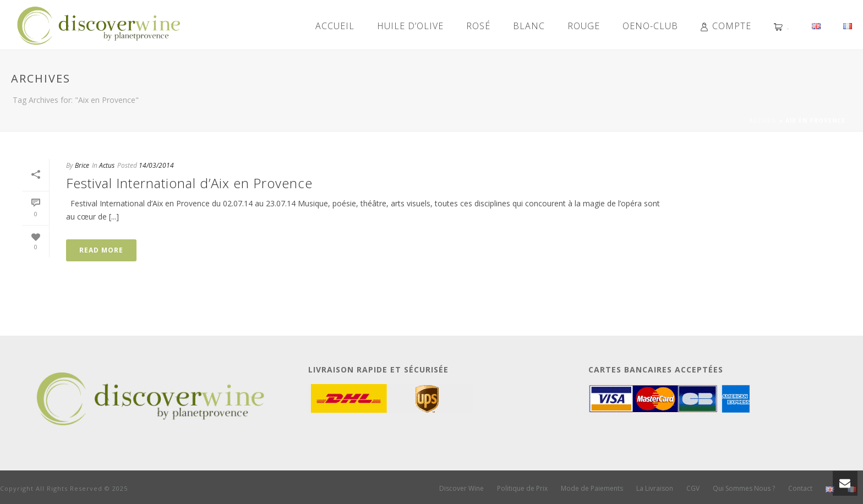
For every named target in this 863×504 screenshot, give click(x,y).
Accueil (763, 120)
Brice (82, 165)
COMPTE (726, 26)
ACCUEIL (335, 26)
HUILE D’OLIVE (410, 26)
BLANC (529, 26)
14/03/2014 (156, 165)
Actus (107, 165)
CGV (693, 489)
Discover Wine (461, 489)
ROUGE (584, 26)
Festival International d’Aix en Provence (189, 183)
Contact (800, 489)
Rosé (478, 26)
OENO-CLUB (650, 26)
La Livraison (655, 489)
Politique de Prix (522, 489)
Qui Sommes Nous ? (744, 489)
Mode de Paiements (592, 489)
